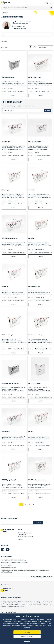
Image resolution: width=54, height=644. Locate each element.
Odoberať (48, 110)
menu (52, 2)
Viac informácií (7, 626)
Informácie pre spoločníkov (8, 568)
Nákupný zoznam (47, 3)
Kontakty (20, 540)
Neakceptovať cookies (27, 637)
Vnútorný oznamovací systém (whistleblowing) (13, 560)
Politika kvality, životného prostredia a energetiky (14, 563)
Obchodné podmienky (7, 565)
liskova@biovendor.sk (20, 28)
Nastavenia (27, 641)
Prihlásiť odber (38, 523)
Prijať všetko (27, 632)
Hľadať (51, 8)
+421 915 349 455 (19, 26)
